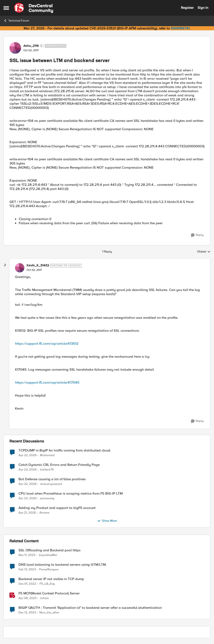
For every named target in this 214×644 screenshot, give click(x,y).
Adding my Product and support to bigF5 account (57, 508)
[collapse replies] (5, 265)
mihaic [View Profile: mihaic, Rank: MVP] (44, 598)
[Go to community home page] (34, 8)
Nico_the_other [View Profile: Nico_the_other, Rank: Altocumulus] (49, 613)
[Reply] (197, 235)
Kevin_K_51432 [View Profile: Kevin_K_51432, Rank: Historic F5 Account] (38, 265)
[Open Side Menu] (6, 8)
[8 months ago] (27, 555)
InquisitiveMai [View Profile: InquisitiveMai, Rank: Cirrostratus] (48, 555)
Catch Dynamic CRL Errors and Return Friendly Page (59, 465)
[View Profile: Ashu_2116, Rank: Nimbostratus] (15, 48)
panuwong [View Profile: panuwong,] (47, 498)
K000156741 (180, 28)
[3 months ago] (28, 455)
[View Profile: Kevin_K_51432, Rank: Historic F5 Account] (20, 268)
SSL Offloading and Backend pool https (50, 550)
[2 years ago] (27, 613)
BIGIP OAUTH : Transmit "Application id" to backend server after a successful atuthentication (90, 608)
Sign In (203, 8)
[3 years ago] (27, 569)
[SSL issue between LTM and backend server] (34, 270)
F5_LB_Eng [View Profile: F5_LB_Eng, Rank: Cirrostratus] (47, 584)
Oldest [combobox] (204, 252)
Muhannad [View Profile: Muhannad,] (47, 455)
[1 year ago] (28, 598)
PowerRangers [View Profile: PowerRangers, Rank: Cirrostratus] (49, 569)
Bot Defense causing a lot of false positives (52, 479)
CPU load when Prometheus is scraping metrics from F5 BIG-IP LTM (71, 494)
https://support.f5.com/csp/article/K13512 (47, 344)
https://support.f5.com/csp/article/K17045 (47, 382)
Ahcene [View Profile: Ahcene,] (44, 513)
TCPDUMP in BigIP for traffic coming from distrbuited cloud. (65, 450)
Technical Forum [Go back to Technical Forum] (16, 21)
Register (187, 8)
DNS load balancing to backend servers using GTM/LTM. (63, 565)
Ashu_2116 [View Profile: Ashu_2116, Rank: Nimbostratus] (31, 46)
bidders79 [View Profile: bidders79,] (47, 469)
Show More (107, 521)
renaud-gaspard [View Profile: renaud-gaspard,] (51, 484)
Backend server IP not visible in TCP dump (51, 579)
